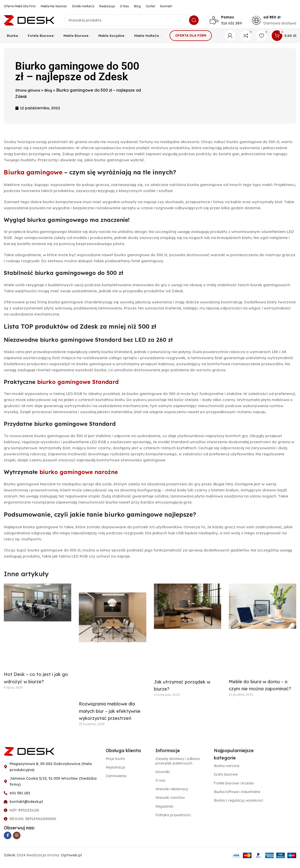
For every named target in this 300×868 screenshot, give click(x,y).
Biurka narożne (227, 771)
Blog (53, 95)
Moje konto (115, 764)
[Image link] (29, 756)
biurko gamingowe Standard (78, 387)
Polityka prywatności (173, 820)
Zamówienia (116, 781)
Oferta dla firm (191, 40)
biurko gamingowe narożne (79, 477)
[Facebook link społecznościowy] (8, 840)
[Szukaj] (132, 23)
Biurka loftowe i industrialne (237, 797)
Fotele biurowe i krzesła (234, 788)
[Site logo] (29, 22)
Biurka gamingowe (33, 177)
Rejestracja (115, 772)
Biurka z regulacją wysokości (238, 805)
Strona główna (30, 95)
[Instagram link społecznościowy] (17, 840)
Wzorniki (163, 777)
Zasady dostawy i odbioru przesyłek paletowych (178, 766)
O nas (160, 785)
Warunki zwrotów (170, 803)
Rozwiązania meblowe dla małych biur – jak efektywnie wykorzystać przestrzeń (110, 716)
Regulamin (164, 811)
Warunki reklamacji (172, 794)
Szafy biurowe (226, 779)
